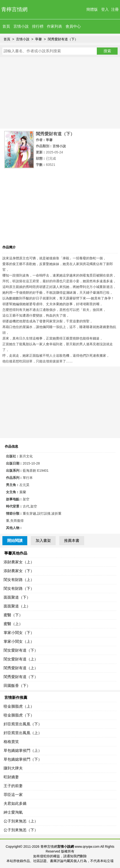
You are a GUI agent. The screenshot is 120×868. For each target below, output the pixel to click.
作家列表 (55, 26)
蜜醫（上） (13, 624)
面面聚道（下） (17, 597)
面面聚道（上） (17, 606)
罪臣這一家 (13, 795)
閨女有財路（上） (19, 580)
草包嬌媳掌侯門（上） (23, 750)
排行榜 (38, 26)
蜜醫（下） (13, 615)
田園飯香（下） (17, 686)
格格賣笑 (11, 742)
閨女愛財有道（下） (21, 650)
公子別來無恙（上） (21, 821)
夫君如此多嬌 (15, 803)
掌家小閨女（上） (19, 641)
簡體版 (92, 9)
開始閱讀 (15, 541)
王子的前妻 (13, 786)
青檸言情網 (14, 9)
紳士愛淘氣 (13, 812)
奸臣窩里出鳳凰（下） (23, 724)
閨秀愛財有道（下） (63, 39)
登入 (105, 9)
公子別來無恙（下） (21, 830)
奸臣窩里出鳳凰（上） (23, 733)
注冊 (115, 9)
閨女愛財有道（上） (21, 659)
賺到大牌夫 (13, 768)
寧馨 (38, 39)
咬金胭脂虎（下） (19, 715)
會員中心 (73, 26)
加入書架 (43, 541)
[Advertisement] (60, 93)
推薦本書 (72, 541)
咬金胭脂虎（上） (19, 706)
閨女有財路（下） (19, 588)
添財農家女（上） (19, 562)
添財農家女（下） (19, 571)
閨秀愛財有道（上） (21, 668)
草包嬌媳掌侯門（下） (23, 759)
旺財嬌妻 (11, 777)
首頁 (6, 26)
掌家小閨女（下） (19, 633)
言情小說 (21, 26)
